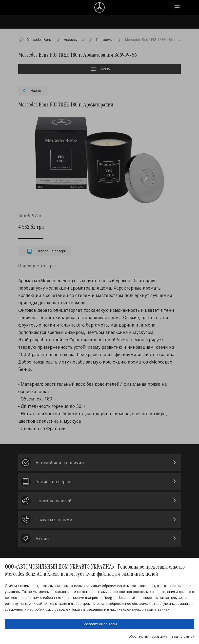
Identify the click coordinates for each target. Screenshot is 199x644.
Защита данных (183, 636)
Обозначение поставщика (148, 636)
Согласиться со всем (100, 624)
